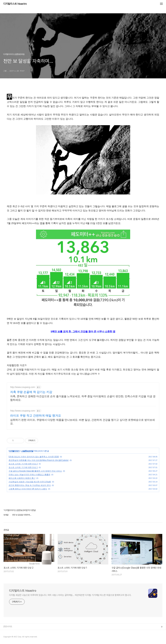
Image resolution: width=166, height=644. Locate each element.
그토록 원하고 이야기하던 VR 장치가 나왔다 (28, 489)
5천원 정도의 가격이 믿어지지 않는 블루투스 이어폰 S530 (34, 457)
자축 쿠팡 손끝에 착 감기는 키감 (31, 392)
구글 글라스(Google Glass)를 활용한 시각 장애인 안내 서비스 (35, 471)
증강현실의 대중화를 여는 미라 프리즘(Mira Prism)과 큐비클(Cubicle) (39, 460)
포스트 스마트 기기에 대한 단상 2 (23, 464)
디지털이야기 (14, 451)
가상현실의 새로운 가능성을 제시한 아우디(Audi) (30, 482)
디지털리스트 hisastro (15, 4)
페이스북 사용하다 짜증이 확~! (22, 478)
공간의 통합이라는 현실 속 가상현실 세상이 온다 (30, 485)
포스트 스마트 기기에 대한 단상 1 (23, 467)
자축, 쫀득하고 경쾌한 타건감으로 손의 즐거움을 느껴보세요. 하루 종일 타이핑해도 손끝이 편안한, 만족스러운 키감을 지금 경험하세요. (83, 398)
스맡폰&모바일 (27, 451)
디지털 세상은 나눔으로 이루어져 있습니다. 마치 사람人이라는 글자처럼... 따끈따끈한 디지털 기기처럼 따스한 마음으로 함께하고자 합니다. (70, 595)
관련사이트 (8, 627)
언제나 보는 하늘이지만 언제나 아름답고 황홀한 (29, 475)
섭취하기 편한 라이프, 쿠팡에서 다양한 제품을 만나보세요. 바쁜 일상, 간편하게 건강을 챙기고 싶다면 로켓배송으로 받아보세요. (83, 422)
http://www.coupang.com (23, 387)
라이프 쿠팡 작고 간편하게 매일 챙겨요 (36, 416)
